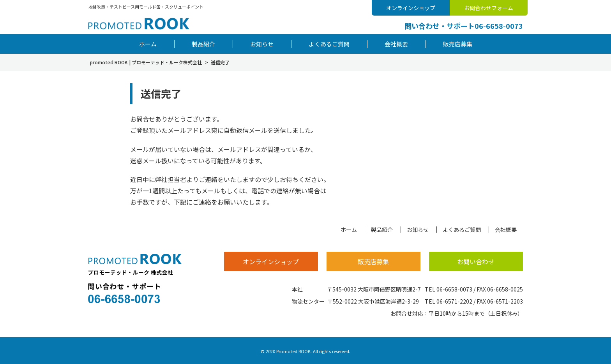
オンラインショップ (411, 8)
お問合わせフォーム (489, 8)
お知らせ (262, 44)
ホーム (148, 44)
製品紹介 (203, 44)
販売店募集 (458, 44)
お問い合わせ (476, 262)
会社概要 (396, 44)
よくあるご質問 (329, 44)
